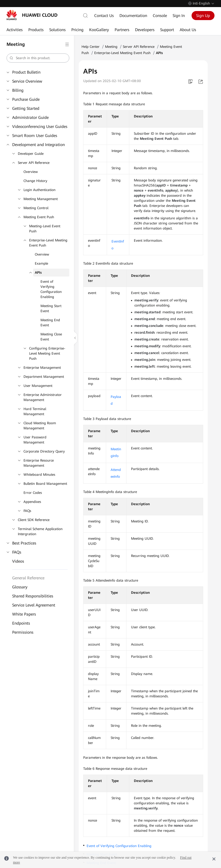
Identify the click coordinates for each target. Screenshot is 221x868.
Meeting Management (41, 199)
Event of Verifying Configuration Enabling (51, 289)
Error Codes (33, 493)
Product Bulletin (26, 72)
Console (160, 16)
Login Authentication (39, 190)
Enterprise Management (42, 368)
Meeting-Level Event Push (45, 229)
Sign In (179, 16)
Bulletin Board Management (45, 484)
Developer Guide (31, 154)
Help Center (91, 47)
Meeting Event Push (39, 217)
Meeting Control (36, 208)
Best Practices (24, 543)
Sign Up (203, 16)
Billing (18, 90)
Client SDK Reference (34, 520)
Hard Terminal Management (35, 412)
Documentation (133, 16)
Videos (18, 561)
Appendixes (32, 502)
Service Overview (27, 81)
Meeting (111, 47)
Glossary (20, 587)
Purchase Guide (26, 99)
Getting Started (26, 108)
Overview (31, 172)
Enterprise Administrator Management (43, 397)
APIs (38, 273)
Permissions (23, 632)
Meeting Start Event (51, 308)
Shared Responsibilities (33, 596)
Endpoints (21, 623)
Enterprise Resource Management (39, 463)
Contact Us (104, 16)
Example (41, 263)
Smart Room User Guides (35, 136)
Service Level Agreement (34, 605)
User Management (38, 386)
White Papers (24, 614)
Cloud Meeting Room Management (40, 426)
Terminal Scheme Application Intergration (40, 531)
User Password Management (35, 440)
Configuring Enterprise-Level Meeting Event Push (47, 353)
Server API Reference (34, 163)
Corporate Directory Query (44, 451)
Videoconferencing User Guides (40, 127)
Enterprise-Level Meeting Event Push (48, 243)
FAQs (27, 511)
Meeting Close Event (51, 337)
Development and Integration (38, 145)
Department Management (44, 377)
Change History (35, 181)
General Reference (28, 578)
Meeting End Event (50, 323)
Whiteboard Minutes (39, 475)
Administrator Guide (30, 117)
